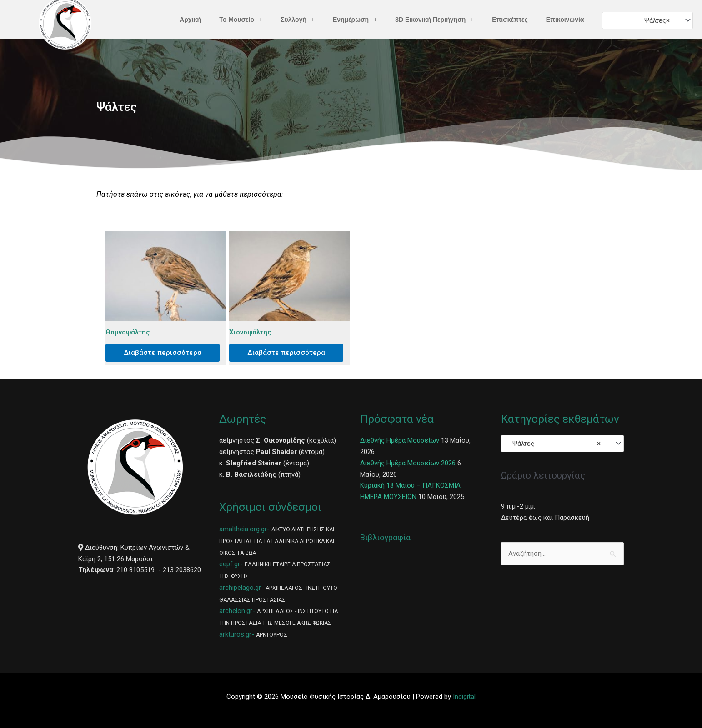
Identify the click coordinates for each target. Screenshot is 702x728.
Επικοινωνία (565, 20)
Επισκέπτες (510, 20)
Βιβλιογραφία (385, 537)
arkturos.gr (235, 634)
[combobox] (647, 20)
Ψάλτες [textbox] (654, 20)
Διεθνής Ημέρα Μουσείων (400, 440)
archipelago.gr (240, 588)
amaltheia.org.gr (243, 529)
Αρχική (190, 20)
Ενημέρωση (355, 20)
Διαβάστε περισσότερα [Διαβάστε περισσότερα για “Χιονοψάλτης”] (286, 353)
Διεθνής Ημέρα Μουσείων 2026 (408, 463)
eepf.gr (230, 564)
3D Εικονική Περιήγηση (434, 20)
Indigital (464, 697)
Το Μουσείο (241, 20)
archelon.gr (236, 611)
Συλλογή (298, 20)
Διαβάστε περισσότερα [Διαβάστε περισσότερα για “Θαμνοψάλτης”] (163, 353)
